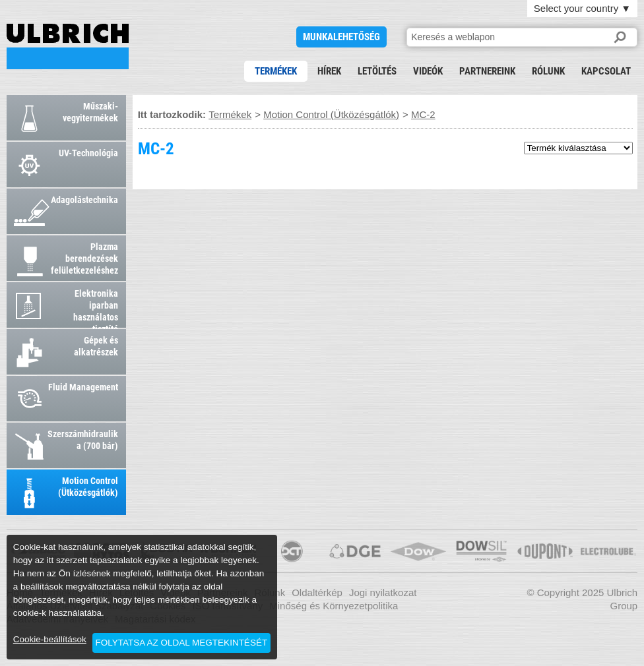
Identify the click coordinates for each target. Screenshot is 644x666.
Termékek (276, 71)
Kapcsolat (606, 71)
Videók (428, 71)
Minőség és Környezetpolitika (334, 606)
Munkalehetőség (341, 37)
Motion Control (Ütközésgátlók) (331, 114)
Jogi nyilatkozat (383, 592)
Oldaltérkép (317, 592)
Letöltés (377, 71)
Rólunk (548, 71)
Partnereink (487, 71)
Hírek (329, 71)
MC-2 (68, 46)
